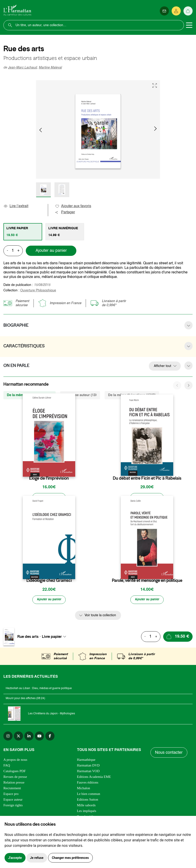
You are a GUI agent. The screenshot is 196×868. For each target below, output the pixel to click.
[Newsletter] (164, 11)
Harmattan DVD (88, 766)
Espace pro (11, 794)
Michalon (84, 789)
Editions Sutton (88, 800)
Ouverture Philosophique (38, 290)
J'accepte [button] (15, 858)
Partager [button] (65, 212)
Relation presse (14, 783)
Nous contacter (169, 753)
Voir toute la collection (100, 616)
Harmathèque (86, 760)
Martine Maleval (50, 68)
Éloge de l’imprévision (49, 478)
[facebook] (50, 737)
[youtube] (39, 737)
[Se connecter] (176, 11)
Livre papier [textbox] (52, 637)
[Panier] (188, 11)
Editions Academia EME (94, 777)
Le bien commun (89, 794)
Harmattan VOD (88, 772)
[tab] (23, 232)
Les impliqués (87, 812)
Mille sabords (86, 806)
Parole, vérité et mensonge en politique (147, 581)
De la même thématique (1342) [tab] (132, 395)
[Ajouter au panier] (49, 498)
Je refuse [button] (37, 858)
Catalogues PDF (15, 772)
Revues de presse (15, 777)
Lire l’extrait (16, 206)
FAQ (7, 766)
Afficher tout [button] (162, 366)
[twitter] (18, 737)
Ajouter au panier (51, 251)
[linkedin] (29, 737)
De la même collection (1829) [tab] (30, 395)
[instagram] (8, 737)
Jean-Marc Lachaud (22, 68)
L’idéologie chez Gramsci (49, 581)
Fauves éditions (88, 783)
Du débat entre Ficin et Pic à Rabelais (147, 478)
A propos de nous (15, 760)
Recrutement (12, 789)
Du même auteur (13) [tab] (80, 395)
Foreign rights (13, 806)
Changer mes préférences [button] (70, 858)
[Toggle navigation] (189, 25)
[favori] (72, 469)
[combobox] (55, 637)
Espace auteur (13, 800)
